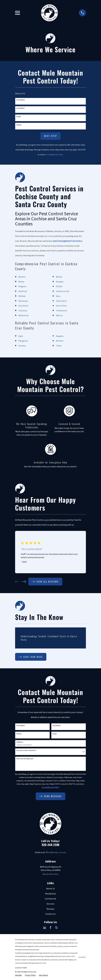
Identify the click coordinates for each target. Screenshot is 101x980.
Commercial (50, 899)
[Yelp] (56, 927)
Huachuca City (63, 291)
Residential (50, 894)
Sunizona (23, 311)
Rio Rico (60, 341)
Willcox (59, 315)
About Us (50, 889)
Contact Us (50, 914)
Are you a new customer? (26, 750)
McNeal (22, 296)
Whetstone (24, 315)
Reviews (50, 909)
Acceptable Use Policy (54, 155)
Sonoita (22, 346)
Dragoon (22, 286)
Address (20, 742)
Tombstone (61, 311)
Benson (22, 277)
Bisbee (59, 277)
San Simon (23, 306)
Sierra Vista (49, 236)
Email (18, 117)
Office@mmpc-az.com (56, 852)
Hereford (23, 291)
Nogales (60, 336)
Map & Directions (50, 874)
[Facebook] (50, 927)
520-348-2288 (50, 845)
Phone (19, 125)
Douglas (60, 282)
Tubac (59, 346)
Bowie (21, 282)
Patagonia (23, 341)
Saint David (61, 301)
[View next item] (24, 582)
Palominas (23, 301)
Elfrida (59, 286)
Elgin (21, 336)
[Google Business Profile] (45, 927)
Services (50, 904)
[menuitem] (18, 975)
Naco (58, 296)
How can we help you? (25, 759)
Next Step (50, 136)
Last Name (20, 108)
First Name (21, 100)
